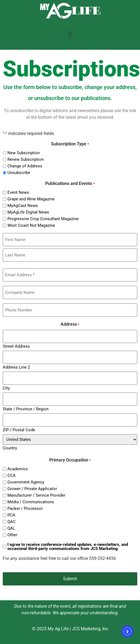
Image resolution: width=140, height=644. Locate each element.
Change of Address (25, 166)
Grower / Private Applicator (32, 489)
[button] (70, 34)
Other (12, 535)
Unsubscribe (19, 173)
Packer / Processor (25, 509)
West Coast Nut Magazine (31, 226)
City (6, 388)
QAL (11, 528)
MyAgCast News (23, 206)
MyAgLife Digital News (28, 212)
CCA (12, 476)
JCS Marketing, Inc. (90, 629)
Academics (18, 469)
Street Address (16, 346)
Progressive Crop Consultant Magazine (43, 219)
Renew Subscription (25, 160)
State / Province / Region (26, 409)
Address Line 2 (16, 367)
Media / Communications (31, 502)
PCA (11, 515)
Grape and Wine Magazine (31, 199)
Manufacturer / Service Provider (36, 495)
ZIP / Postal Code (19, 430)
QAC (12, 522)
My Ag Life (58, 629)
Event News (18, 193)
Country (10, 448)
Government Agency (26, 482)
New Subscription (24, 153)
